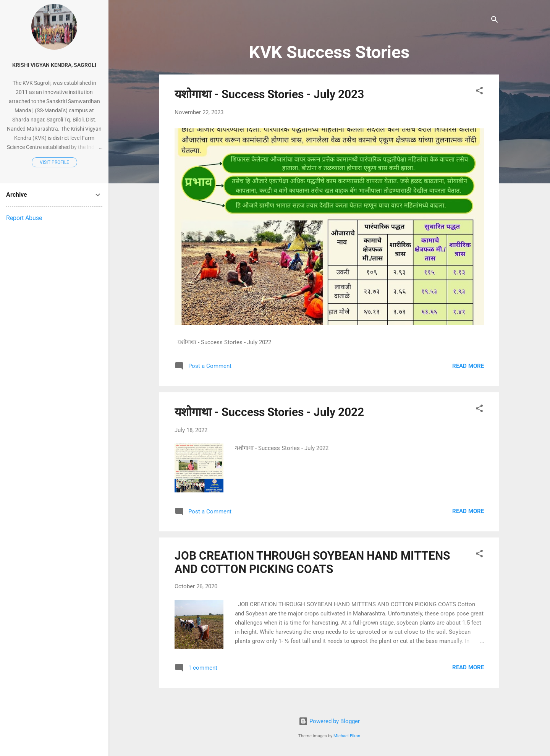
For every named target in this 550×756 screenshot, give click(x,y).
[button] (479, 92)
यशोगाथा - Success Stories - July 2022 (269, 412)
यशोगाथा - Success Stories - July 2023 (269, 94)
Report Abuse (24, 218)
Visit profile (54, 162)
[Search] (495, 21)
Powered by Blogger (329, 721)
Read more (468, 366)
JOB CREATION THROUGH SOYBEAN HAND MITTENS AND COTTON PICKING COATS (312, 562)
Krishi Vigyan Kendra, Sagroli (54, 65)
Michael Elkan (347, 736)
